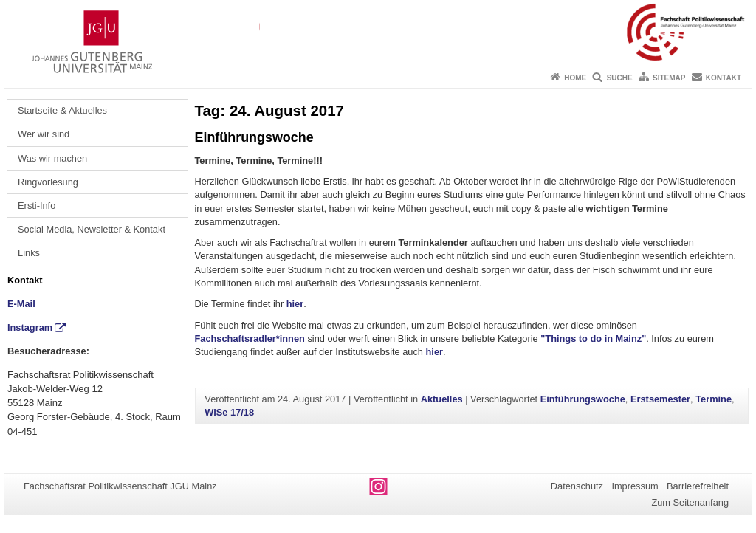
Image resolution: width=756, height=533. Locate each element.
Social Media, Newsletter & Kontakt (92, 229)
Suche (620, 78)
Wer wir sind (44, 134)
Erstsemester (660, 399)
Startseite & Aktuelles (62, 110)
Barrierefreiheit (698, 486)
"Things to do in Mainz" (593, 338)
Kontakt (724, 78)
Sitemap (669, 78)
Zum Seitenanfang (690, 502)
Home (575, 78)
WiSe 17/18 (229, 412)
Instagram (30, 327)
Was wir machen (52, 158)
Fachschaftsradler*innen (250, 338)
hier (295, 304)
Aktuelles (442, 399)
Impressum (635, 486)
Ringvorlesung (48, 182)
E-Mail (21, 304)
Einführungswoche (254, 137)
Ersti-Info (37, 206)
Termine (714, 399)
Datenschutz (577, 486)
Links (29, 253)
